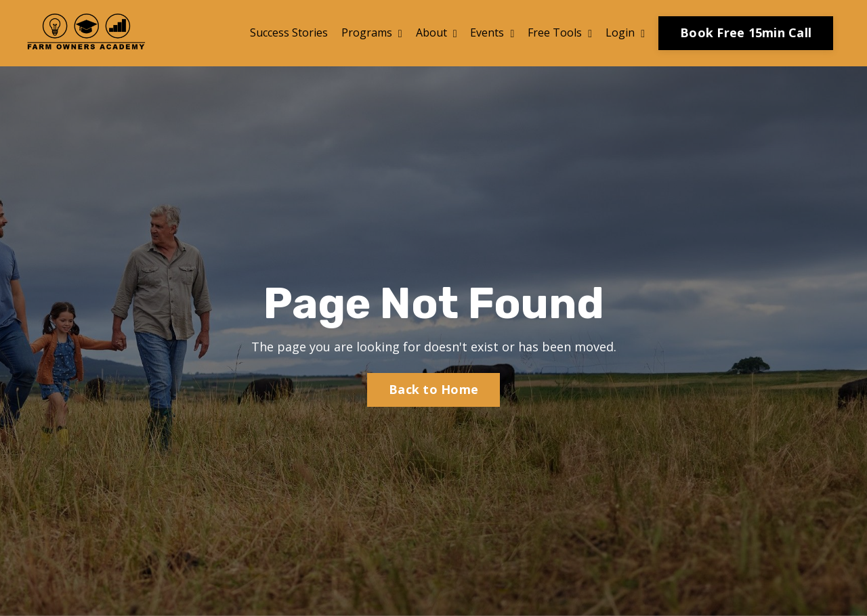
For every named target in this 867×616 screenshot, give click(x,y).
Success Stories (289, 32)
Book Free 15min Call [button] (746, 32)
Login (625, 32)
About (437, 32)
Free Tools (560, 32)
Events (492, 32)
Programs (372, 32)
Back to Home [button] (433, 389)
